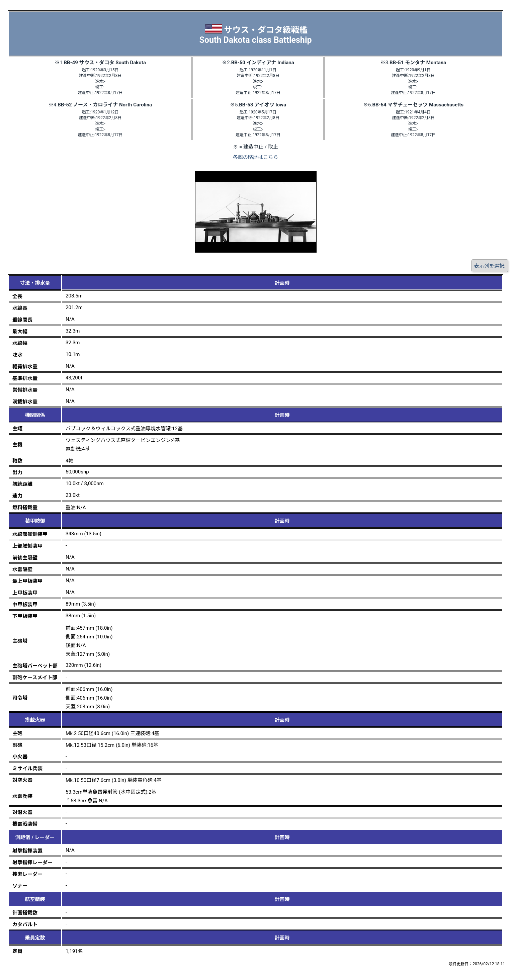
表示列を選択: (490, 266)
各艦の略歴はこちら (256, 157)
